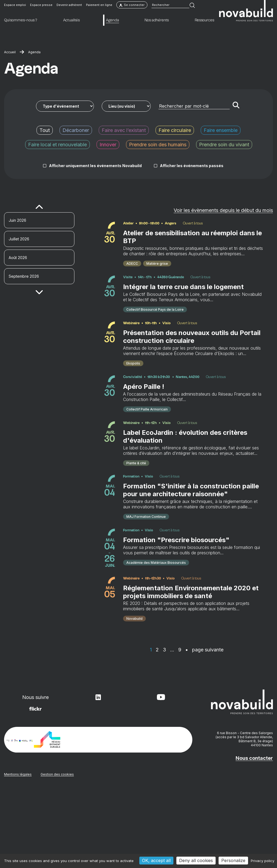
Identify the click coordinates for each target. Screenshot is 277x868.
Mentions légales (18, 851)
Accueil (10, 52)
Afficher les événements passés (192, 166)
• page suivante (204, 726)
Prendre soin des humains (158, 145)
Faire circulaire (175, 130)
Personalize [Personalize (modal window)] (233, 860)
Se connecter (132, 6)
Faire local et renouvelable (57, 145)
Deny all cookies (196, 860)
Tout (45, 130)
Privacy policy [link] (263, 861)
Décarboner (76, 130)
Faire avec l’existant (124, 130)
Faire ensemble (221, 130)
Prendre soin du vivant (224, 145)
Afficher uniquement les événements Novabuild (95, 166)
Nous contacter (254, 834)
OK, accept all (156, 860)
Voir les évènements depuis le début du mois (223, 210)
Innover (108, 145)
